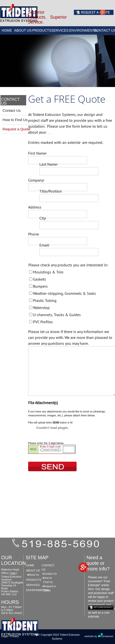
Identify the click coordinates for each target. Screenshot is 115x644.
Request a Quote (16, 129)
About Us (33, 575)
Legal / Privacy (10, 636)
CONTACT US (104, 30)
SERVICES (60, 30)
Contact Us (11, 110)
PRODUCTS (41, 30)
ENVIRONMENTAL (82, 30)
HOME (7, 30)
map (13, 573)
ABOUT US (23, 30)
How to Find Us (15, 120)
